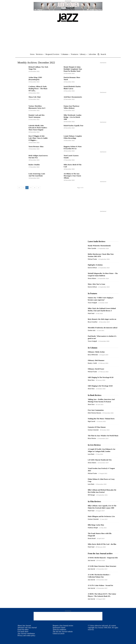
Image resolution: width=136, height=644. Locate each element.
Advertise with (27, 628)
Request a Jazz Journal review (63, 626)
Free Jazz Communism (96, 410)
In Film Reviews (94, 501)
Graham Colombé (93, 430)
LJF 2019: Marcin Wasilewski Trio (100, 460)
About (24, 626)
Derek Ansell (92, 538)
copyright (91, 628)
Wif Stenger (91, 495)
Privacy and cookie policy (26, 636)
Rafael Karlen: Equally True (73, 126)
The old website (63, 632)
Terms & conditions (59, 630)
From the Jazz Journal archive (100, 553)
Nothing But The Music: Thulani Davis (101, 419)
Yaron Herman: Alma (36, 147)
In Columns (93, 348)
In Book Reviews (95, 395)
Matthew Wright (93, 528)
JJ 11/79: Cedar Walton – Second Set (100, 585)
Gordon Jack (92, 330)
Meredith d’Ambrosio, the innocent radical (103, 328)
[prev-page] (19, 188)
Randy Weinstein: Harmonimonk (99, 246)
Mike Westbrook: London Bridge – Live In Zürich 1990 (72, 117)
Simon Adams (92, 278)
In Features (92, 293)
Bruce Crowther (93, 322)
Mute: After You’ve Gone (96, 284)
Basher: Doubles (34, 165)
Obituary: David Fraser (96, 369)
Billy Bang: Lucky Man (96, 525)
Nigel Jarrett (92, 421)
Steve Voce (91, 380)
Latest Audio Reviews (97, 241)
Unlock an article (59, 634)
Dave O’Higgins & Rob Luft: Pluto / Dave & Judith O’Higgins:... (38, 138)
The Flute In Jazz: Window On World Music (103, 436)
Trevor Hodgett (92, 303)
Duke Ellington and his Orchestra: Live (101, 516)
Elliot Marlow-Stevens (94, 413)
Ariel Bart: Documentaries (73, 97)
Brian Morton (92, 438)
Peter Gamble (92, 248)
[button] (101, 54)
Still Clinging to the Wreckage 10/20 (100, 386)
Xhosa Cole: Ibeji (35, 97)
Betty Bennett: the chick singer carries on (102, 319)
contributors (26, 634)
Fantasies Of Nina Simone (97, 427)
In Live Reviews (94, 445)
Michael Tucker (92, 259)
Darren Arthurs (92, 268)
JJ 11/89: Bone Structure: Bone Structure (102, 566)
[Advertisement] (68, 38)
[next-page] (39, 188)
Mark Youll (91, 313)
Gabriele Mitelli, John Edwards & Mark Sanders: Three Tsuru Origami (38, 128)
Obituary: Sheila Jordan (96, 352)
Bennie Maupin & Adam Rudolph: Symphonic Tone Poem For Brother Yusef (73, 69)
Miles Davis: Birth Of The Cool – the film (102, 544)
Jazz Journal (91, 560)
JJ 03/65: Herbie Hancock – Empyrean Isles (103, 558)
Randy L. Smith (92, 363)
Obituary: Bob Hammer (96, 360)
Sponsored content (59, 628)
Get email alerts (23, 632)
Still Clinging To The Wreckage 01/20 (101, 377)
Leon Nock (91, 454)
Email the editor (23, 630)
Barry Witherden (93, 355)
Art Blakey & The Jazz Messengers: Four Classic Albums (72, 176)
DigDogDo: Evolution (95, 265)
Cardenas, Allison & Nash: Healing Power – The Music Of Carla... (38, 89)
